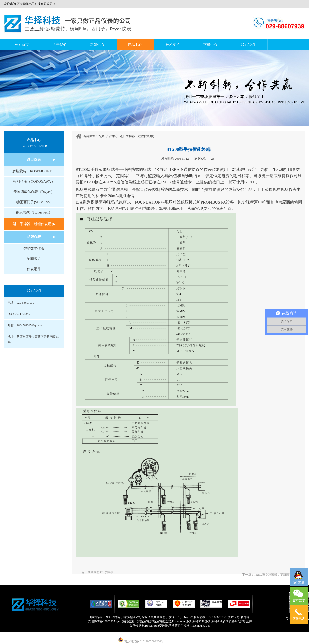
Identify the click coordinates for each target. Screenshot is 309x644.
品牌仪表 (34, 237)
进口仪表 (34, 160)
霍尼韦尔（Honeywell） (34, 212)
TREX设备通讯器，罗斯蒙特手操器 (278, 575)
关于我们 (60, 45)
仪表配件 (34, 269)
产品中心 (135, 45)
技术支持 (173, 45)
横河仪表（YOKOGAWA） (34, 182)
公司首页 (22, 45)
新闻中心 (97, 45)
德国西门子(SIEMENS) (34, 202)
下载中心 (210, 45)
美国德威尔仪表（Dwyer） (34, 192)
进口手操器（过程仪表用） (34, 224)
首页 (101, 136)
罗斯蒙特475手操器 (100, 572)
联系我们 (248, 45)
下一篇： (248, 575)
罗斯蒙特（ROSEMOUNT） (34, 171)
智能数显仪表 (34, 248)
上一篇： (82, 572)
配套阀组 (34, 259)
